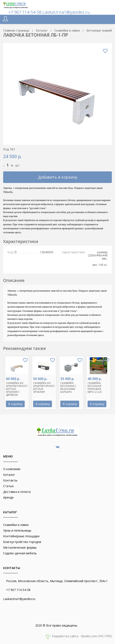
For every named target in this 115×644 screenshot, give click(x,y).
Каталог (9, 475)
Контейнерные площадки (21, 536)
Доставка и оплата (17, 492)
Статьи (8, 486)
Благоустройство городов (22, 542)
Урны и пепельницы (17, 530)
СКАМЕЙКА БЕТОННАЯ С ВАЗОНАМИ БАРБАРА (68, 387)
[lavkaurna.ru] (16, 5)
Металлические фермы (20, 547)
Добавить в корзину (58, 177)
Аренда (8, 497)
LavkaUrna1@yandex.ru (66, 12)
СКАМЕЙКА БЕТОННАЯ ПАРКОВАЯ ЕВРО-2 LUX (95, 387)
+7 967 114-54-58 (25, 12)
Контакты (10, 480)
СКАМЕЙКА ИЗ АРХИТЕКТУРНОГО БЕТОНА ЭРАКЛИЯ (44, 387)
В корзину (15, 404)
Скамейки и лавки (16, 525)
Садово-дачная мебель (20, 553)
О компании (12, 469)
